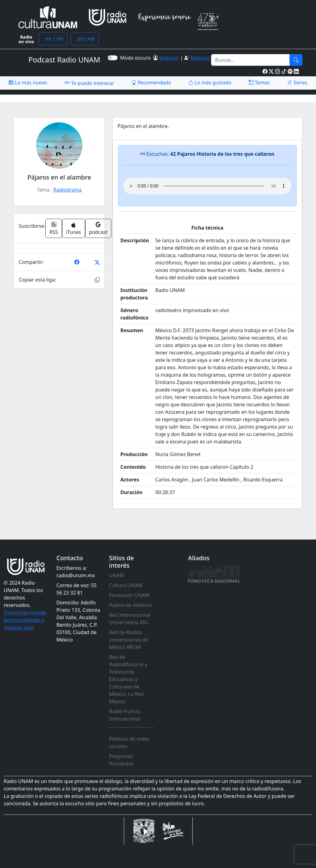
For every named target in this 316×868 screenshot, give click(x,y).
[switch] (113, 58)
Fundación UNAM (129, 595)
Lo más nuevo (28, 83)
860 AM (85, 39)
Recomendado (151, 83)
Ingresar (169, 58)
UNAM (116, 575)
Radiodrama (68, 190)
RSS (54, 228)
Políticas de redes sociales (129, 743)
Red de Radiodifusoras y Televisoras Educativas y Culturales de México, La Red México (128, 679)
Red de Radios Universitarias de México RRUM (128, 640)
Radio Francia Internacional (125, 715)
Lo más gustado (210, 83)
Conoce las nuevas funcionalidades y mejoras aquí (25, 620)
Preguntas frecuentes (121, 760)
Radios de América (130, 605)
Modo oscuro (137, 58)
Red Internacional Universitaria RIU (129, 619)
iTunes (74, 229)
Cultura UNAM (126, 585)
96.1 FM (53, 39)
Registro (200, 58)
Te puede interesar (89, 83)
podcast (98, 228)
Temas (259, 83)
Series (297, 83)
